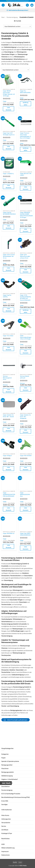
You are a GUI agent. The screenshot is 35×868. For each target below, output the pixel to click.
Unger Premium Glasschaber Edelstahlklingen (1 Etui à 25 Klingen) (25, 135)
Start (3, 17)
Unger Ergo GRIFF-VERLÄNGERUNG (25, 534)
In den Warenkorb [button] (8, 109)
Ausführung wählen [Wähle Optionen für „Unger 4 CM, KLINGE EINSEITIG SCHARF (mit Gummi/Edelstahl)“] (26, 311)
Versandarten (6, 822)
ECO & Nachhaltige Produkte (11, 794)
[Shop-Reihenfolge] (17, 26)
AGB (3, 844)
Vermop (5, 385)
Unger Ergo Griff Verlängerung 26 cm (9, 134)
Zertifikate (5, 830)
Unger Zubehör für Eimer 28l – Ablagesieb (25, 417)
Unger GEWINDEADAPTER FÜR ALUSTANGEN (9, 494)
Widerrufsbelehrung (8, 848)
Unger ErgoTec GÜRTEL (7, 296)
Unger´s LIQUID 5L (8, 174)
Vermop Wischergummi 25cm (7, 378)
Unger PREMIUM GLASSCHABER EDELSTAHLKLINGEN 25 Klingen (26, 215)
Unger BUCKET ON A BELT (26, 174)
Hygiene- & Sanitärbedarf (10, 779)
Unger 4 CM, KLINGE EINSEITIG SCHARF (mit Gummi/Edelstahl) (25, 298)
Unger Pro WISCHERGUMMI (25, 92)
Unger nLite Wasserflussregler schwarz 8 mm (25, 256)
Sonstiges (4, 804)
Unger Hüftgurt (7, 456)
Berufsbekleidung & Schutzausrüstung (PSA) (16, 797)
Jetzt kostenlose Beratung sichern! (17, 10)
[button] (3, 5)
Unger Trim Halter (8, 336)
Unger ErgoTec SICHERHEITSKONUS (9, 213)
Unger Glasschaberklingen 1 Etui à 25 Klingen (26, 337)
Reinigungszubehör (8, 772)
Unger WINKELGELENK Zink (25, 494)
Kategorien (5, 754)
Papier (3, 758)
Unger (5, 101)
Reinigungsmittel (7, 765)
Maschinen (5, 768)
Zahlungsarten (6, 819)
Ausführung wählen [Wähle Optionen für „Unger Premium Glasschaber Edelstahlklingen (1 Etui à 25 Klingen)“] (26, 149)
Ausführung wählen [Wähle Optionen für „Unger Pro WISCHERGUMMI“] (26, 104)
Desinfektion (6, 786)
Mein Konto (5, 815)
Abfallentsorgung (7, 776)
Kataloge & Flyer (7, 833)
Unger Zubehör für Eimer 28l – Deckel (8, 416)
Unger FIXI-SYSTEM (26, 456)
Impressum (5, 851)
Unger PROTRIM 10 (9, 533)
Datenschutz (6, 855)
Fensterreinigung (12, 17)
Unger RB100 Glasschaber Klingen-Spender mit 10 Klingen (9, 93)
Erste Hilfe (5, 801)
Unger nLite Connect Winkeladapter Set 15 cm (9, 256)
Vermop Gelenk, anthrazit (25, 377)
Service (4, 826)
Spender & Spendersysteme (10, 761)
